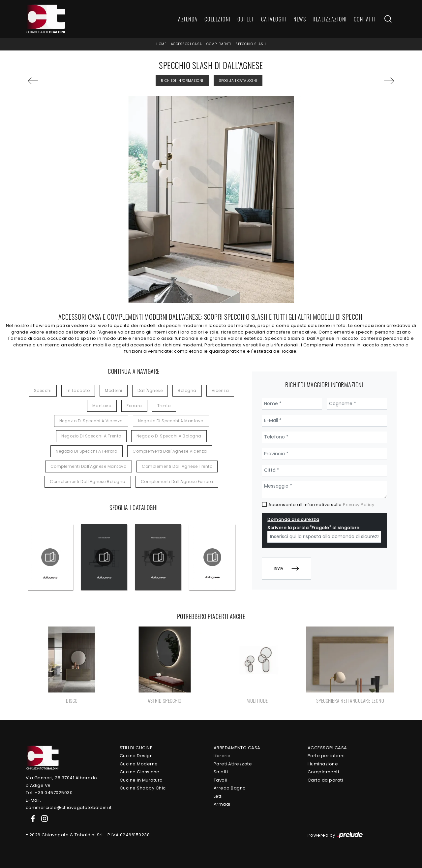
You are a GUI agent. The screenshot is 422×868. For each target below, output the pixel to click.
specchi (43, 390)
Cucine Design (136, 756)
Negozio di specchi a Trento (91, 436)
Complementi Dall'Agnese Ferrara (177, 482)
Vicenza (220, 390)
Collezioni (218, 19)
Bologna (187, 390)
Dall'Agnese (150, 390)
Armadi (222, 804)
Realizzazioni (330, 19)
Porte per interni (326, 756)
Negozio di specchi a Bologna (169, 436)
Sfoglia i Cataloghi (238, 81)
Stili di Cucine (136, 748)
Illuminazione (323, 764)
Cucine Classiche (140, 772)
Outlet (246, 19)
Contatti (365, 19)
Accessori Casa (186, 44)
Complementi (219, 44)
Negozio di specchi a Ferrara (87, 451)
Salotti (221, 772)
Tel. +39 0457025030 (49, 793)
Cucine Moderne (139, 764)
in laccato (78, 390)
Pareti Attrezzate (233, 764)
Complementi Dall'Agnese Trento (177, 466)
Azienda (188, 19)
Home (161, 44)
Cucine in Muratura (141, 780)
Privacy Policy (359, 505)
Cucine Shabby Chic (143, 788)
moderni (114, 390)
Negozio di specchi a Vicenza (91, 421)
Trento (164, 406)
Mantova (102, 406)
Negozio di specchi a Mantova (171, 421)
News (300, 19)
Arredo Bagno (230, 788)
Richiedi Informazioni (182, 81)
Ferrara (134, 406)
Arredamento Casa (237, 748)
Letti (218, 796)
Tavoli (220, 780)
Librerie (222, 756)
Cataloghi (274, 19)
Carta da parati (325, 780)
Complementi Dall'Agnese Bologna (88, 482)
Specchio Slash (251, 44)
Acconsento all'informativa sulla (321, 505)
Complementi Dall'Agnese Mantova (89, 466)
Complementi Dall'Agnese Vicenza (170, 451)
